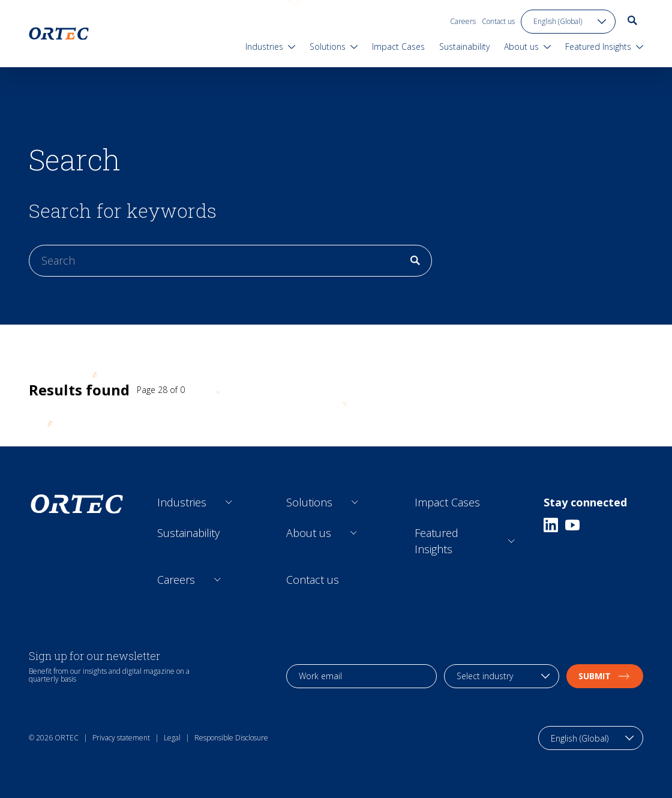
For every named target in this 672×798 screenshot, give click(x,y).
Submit (605, 676)
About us (309, 533)
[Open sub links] (229, 502)
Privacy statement (121, 738)
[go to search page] (632, 20)
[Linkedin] (551, 525)
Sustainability (188, 533)
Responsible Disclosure (231, 738)
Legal (172, 738)
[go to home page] (59, 34)
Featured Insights (436, 541)
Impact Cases (447, 502)
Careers (463, 21)
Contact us (498, 21)
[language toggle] (568, 22)
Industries (182, 502)
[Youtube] (572, 525)
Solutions (309, 502)
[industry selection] (502, 676)
